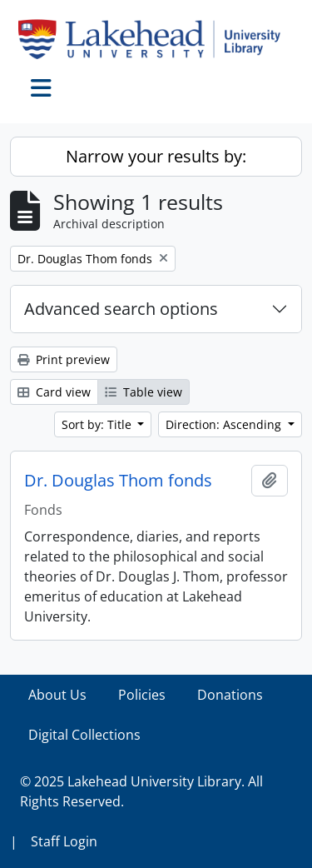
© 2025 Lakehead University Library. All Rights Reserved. (141, 791)
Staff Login (64, 841)
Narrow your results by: (156, 156)
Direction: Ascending (225, 424)
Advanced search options (121, 309)
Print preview (64, 359)
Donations (230, 695)
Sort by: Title (98, 424)
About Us (57, 695)
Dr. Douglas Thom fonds (118, 481)
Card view (54, 392)
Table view (144, 392)
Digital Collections (84, 735)
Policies (142, 695)
